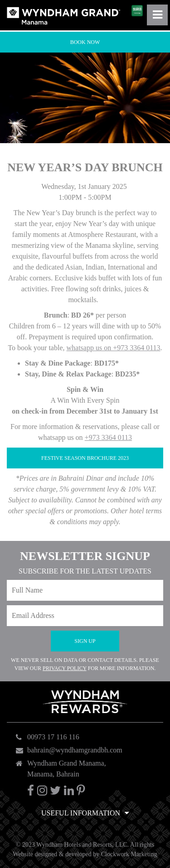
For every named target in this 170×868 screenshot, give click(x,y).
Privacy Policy (65, 668)
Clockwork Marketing (129, 854)
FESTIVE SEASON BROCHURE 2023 (85, 458)
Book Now (85, 42)
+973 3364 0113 (108, 437)
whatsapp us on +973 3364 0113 (113, 348)
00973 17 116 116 (53, 737)
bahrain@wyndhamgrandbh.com (75, 750)
